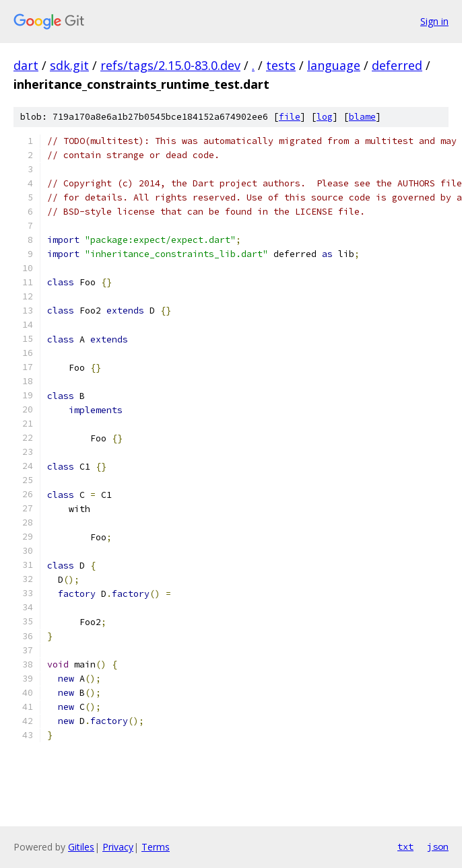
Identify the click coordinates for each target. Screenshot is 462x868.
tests (281, 65)
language (334, 65)
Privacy (118, 847)
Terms (156, 847)
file (290, 117)
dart (26, 65)
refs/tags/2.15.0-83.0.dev (170, 65)
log (325, 117)
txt (405, 846)
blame (362, 117)
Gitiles (81, 847)
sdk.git (69, 65)
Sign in (434, 21)
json (438, 846)
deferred (397, 65)
